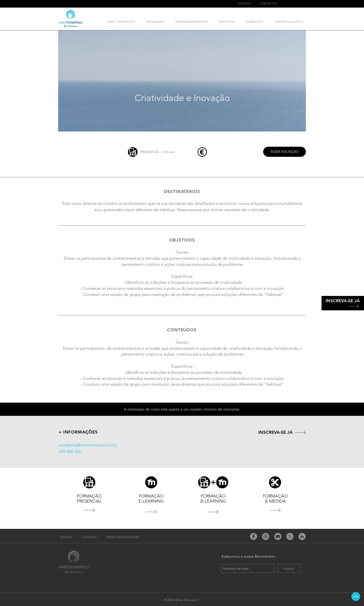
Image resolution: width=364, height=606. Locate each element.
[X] (290, 536)
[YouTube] (278, 536)
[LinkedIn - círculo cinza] (302, 536)
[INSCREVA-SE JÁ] (343, 301)
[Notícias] (66, 537)
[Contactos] (89, 537)
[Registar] (289, 568)
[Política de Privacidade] (122, 537)
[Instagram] (266, 536)
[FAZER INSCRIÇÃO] (285, 152)
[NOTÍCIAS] (245, 4)
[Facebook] (254, 536)
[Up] (356, 597)
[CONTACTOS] (268, 4)
